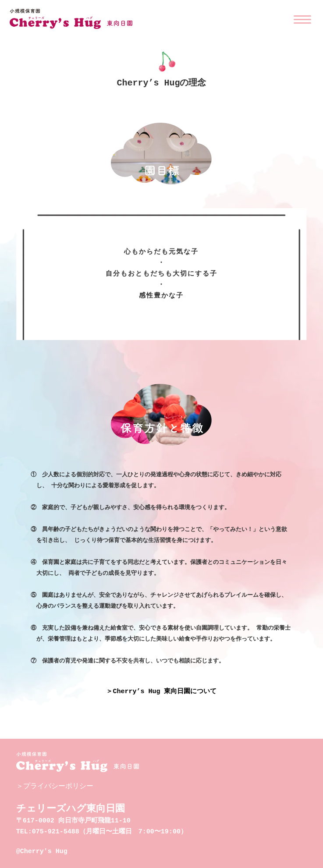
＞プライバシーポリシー (55, 784)
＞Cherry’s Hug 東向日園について (161, 690)
